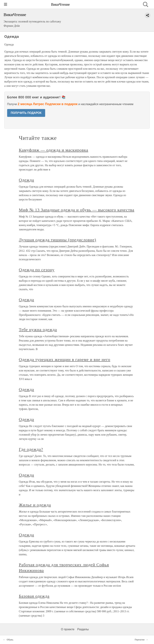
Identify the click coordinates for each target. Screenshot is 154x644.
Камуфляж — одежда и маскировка (54, 150)
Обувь (10, 640)
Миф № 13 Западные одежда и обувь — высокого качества (77, 210)
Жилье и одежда (35, 505)
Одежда (26, 180)
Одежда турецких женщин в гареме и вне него (65, 359)
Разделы (83, 629)
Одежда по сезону (37, 270)
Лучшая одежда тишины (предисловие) (58, 240)
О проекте (68, 629)
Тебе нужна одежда (38, 330)
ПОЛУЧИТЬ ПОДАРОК (26, 113)
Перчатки (140, 640)
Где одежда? (31, 449)
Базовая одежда (34, 596)
